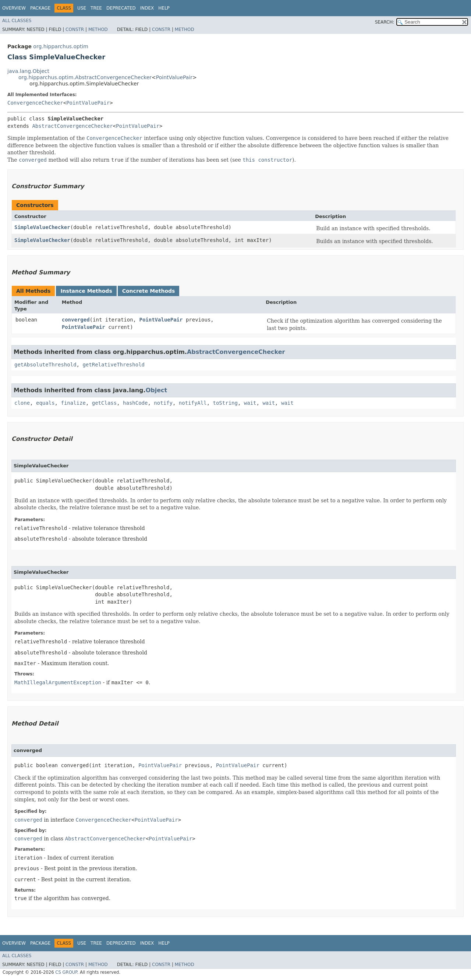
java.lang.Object (28, 71)
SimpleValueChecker (42, 227)
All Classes (17, 21)
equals (45, 403)
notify (163, 403)
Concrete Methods (149, 291)
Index (147, 8)
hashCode (135, 403)
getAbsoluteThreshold (45, 365)
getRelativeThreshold (114, 365)
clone (22, 403)
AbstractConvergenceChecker (72, 126)
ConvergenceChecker (35, 103)
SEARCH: (385, 22)
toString (225, 403)
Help (164, 8)
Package (40, 8)
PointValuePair (174, 77)
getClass (104, 403)
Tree (96, 8)
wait (250, 403)
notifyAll (193, 403)
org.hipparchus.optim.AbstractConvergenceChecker (85, 77)
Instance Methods (86, 291)
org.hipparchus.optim (61, 46)
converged (76, 320)
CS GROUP (66, 972)
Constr (75, 29)
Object (157, 390)
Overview (14, 8)
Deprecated (121, 8)
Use (82, 8)
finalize (73, 403)
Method (98, 29)
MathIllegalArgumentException (58, 682)
